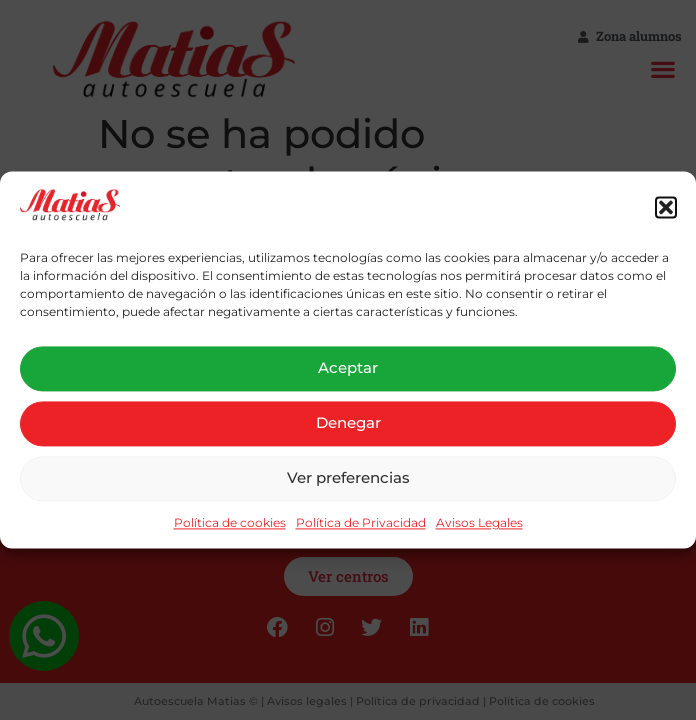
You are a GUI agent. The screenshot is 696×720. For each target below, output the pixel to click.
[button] (666, 208)
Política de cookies (230, 522)
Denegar (348, 423)
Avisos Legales (479, 522)
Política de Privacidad (361, 522)
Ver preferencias (348, 478)
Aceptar (348, 368)
